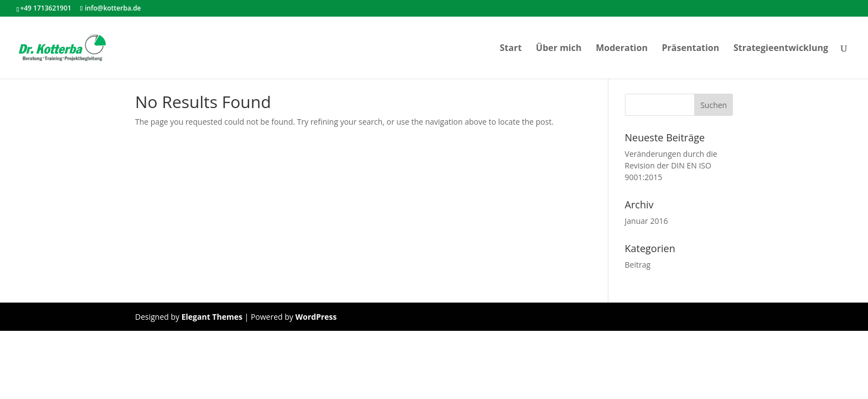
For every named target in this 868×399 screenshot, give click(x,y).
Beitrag (638, 265)
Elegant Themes (212, 317)
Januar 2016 (647, 221)
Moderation (622, 49)
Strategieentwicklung (781, 49)
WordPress (316, 317)
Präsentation (691, 49)
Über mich (559, 49)
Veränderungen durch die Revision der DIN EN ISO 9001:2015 (671, 165)
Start (511, 49)
